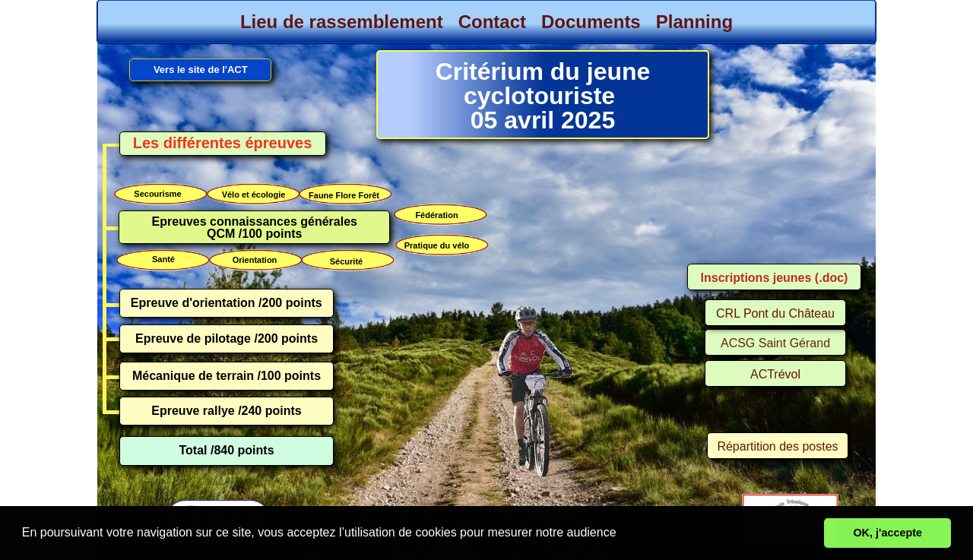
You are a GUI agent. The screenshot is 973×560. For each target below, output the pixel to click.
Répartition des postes (777, 446)
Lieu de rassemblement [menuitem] (342, 22)
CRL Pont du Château (775, 313)
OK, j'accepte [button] (887, 533)
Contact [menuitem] (492, 22)
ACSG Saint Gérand (775, 343)
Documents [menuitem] (591, 22)
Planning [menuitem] (694, 22)
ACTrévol (775, 374)
